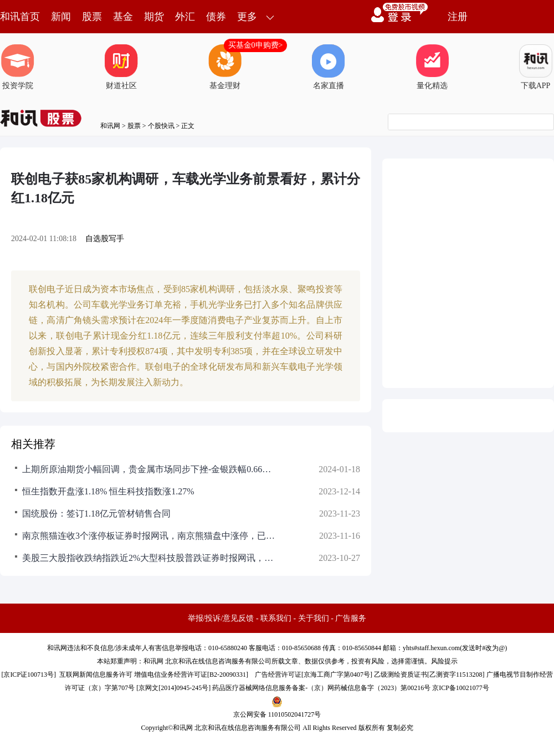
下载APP (536, 67)
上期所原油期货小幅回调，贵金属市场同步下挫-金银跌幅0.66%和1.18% (150, 469)
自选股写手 (105, 239)
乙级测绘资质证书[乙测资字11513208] (429, 675)
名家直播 (329, 67)
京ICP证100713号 (29, 675)
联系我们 (276, 618)
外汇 (185, 17)
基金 (123, 17)
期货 (154, 17)
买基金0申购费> (256, 45)
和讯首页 (20, 17)
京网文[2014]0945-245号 (173, 688)
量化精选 (432, 67)
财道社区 (121, 67)
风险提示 (444, 661)
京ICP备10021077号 (461, 688)
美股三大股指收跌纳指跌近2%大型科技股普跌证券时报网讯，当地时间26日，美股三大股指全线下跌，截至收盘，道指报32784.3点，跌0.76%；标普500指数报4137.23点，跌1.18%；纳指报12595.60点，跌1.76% (150, 558)
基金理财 (225, 67)
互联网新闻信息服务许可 (96, 675)
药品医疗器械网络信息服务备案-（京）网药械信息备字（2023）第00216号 (321, 688)
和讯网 (110, 126)
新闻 (61, 17)
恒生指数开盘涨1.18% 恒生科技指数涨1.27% (108, 491)
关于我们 (314, 618)
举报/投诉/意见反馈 (221, 618)
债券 (216, 17)
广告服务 (351, 618)
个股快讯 (161, 126)
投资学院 (18, 67)
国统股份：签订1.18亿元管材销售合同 (96, 514)
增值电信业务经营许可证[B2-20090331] (191, 675)
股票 (92, 17)
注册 (458, 17)
